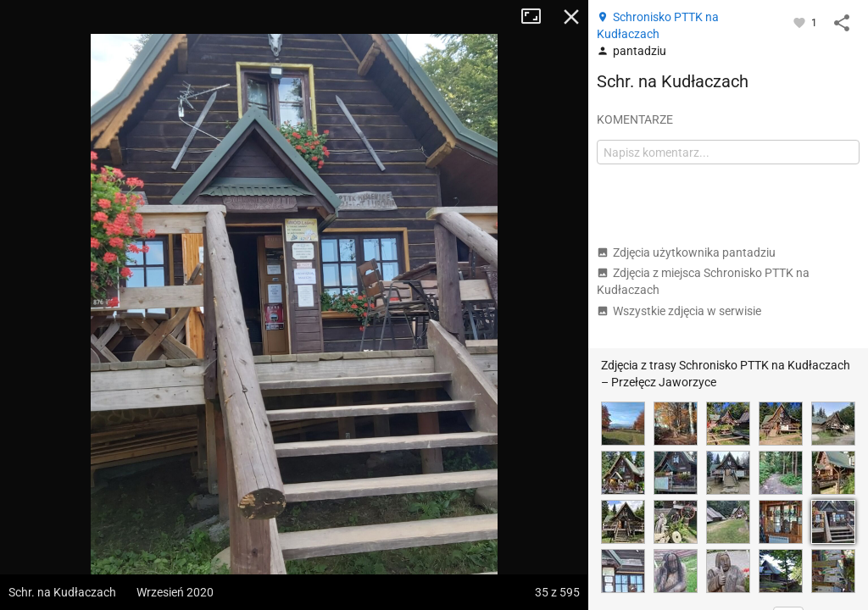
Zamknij (571, 17)
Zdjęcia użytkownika (686, 252)
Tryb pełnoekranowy (537, 17)
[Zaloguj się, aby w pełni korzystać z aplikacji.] (801, 22)
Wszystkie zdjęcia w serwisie (679, 311)
